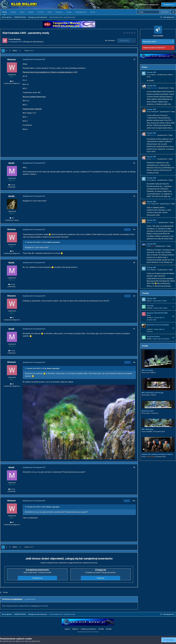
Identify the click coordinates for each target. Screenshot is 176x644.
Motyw (76, 629)
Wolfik (49, 242)
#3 (134, 196)
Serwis (93, 12)
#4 (134, 229)
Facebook (59, 12)
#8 (134, 362)
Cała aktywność (81, 12)
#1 (134, 59)
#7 (134, 329)
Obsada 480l (151, 72)
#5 (134, 262)
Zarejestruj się (169, 4)
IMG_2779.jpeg (147, 370)
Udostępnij (110, 40)
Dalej (15, 51)
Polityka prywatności (89, 629)
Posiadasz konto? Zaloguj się (148, 5)
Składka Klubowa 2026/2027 (154, 48)
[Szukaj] (148, 12)
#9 (134, 467)
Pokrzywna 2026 (149, 42)
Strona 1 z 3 (29, 51)
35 (12, 81)
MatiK (49, 368)
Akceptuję (169, 640)
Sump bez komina (153, 337)
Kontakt (31, 12)
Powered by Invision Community (88, 632)
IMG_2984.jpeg (147, 429)
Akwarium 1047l (148, 411)
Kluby (50, 12)
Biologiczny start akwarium (34, 42)
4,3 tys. (12, 185)
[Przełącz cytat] (26, 242)
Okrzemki (150, 306)
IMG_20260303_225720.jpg (152, 393)
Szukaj (69, 12)
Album (22, 12)
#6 (134, 296)
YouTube (41, 12)
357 (12, 218)
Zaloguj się (100, 578)
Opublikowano (166, 88)
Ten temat (164, 12)
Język (67, 629)
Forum (4, 13)
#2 (134, 163)
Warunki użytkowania (32, 641)
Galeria (13, 12)
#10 (134, 501)
